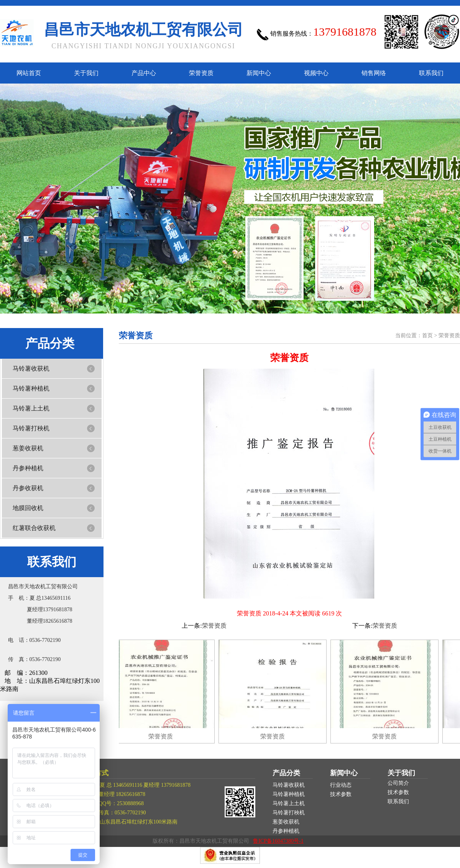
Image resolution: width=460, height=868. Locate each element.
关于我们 (86, 73)
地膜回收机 (28, 508)
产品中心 (144, 73)
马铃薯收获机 (31, 368)
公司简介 (398, 783)
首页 (427, 336)
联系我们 (431, 73)
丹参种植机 (28, 468)
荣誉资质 (201, 73)
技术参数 (341, 794)
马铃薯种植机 (31, 388)
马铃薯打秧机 (31, 428)
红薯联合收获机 (34, 528)
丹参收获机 (28, 488)
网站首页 (29, 73)
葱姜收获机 (28, 448)
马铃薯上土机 (31, 408)
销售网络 (374, 73)
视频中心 (316, 73)
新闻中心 (259, 73)
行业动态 (341, 785)
